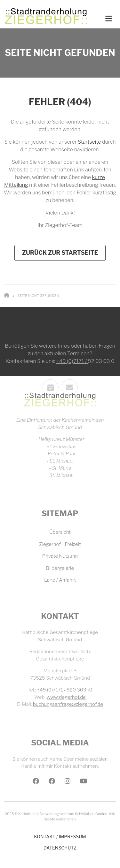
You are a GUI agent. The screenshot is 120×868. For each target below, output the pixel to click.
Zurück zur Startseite (60, 253)
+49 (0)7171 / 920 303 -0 (65, 690)
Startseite (89, 142)
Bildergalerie (60, 568)
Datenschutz (60, 848)
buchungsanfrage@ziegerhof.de (68, 704)
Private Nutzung (60, 556)
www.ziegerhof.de (66, 697)
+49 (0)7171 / (72, 387)
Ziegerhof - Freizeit (60, 544)
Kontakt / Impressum (60, 837)
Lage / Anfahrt (60, 580)
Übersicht (60, 532)
